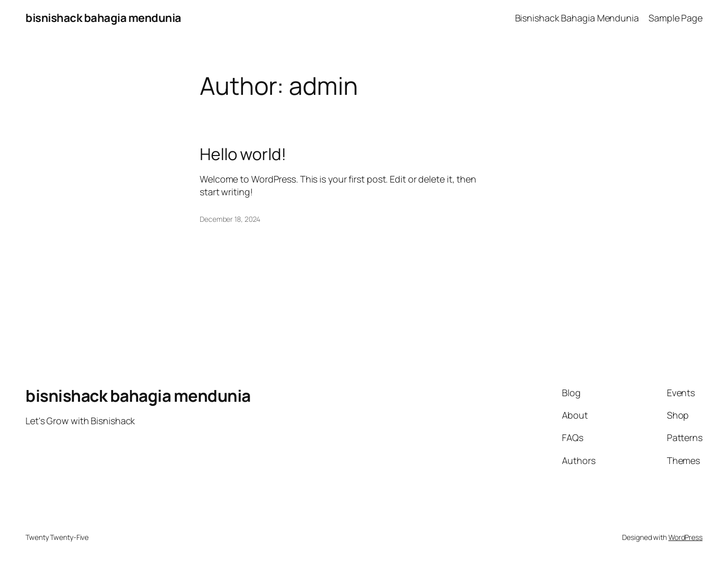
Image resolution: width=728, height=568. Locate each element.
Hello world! (243, 154)
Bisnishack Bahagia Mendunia (577, 18)
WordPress (685, 537)
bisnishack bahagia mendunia (103, 18)
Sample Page (676, 18)
